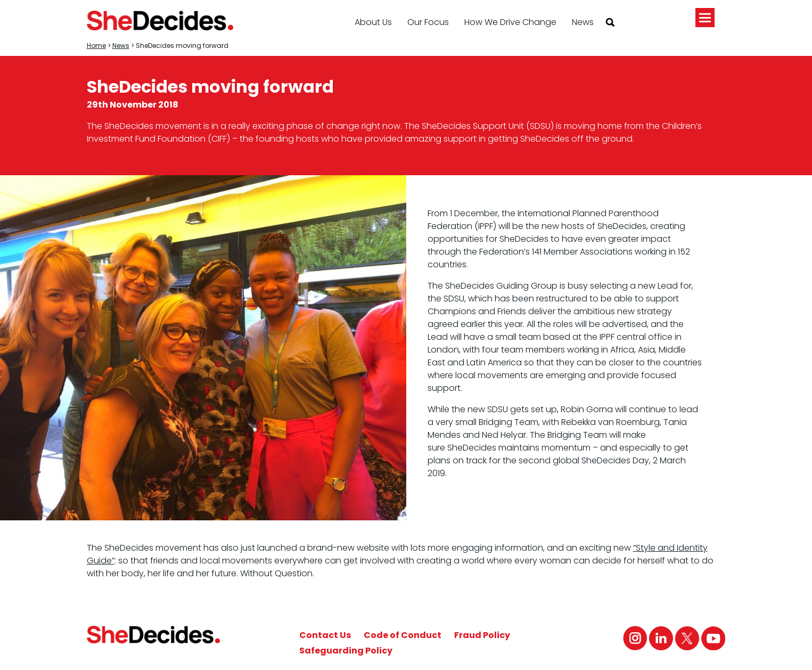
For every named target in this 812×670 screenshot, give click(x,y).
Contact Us (325, 635)
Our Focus (428, 22)
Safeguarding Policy (346, 651)
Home (96, 46)
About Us (373, 22)
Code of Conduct (403, 635)
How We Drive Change (510, 22)
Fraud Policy (482, 635)
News (583, 22)
